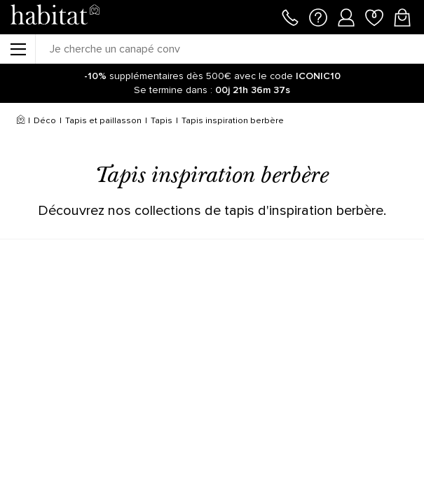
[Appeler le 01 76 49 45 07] (290, 16)
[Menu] (18, 49)
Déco (45, 121)
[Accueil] (21, 121)
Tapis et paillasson (103, 121)
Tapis (162, 121)
